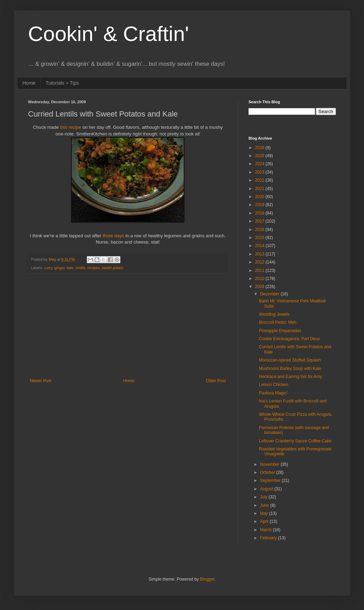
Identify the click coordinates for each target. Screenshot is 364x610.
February (269, 538)
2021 (260, 189)
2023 (260, 172)
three (108, 236)
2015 (260, 238)
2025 (260, 156)
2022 (260, 180)
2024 (260, 164)
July (264, 497)
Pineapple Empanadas (280, 331)
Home (29, 83)
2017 (260, 221)
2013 (260, 254)
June (265, 505)
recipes (94, 268)
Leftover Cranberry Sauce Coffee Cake (295, 441)
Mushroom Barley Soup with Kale (290, 369)
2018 (260, 213)
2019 (260, 205)
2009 (260, 287)
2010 (260, 279)
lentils (80, 268)
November (270, 464)
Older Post (216, 381)
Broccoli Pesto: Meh (278, 322)
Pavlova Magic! (273, 393)
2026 (260, 148)
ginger (59, 268)
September (271, 481)
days (120, 236)
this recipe (71, 127)
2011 (260, 271)
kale (70, 268)
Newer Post (41, 381)
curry (48, 268)
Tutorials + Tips (62, 83)
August (267, 489)
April (265, 521)
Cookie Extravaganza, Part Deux (289, 339)
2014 (260, 246)
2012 (260, 262)
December (270, 294)
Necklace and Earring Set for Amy (290, 377)
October (268, 472)
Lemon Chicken (274, 385)
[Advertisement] (128, 326)
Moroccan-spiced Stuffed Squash (290, 360)
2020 (260, 197)
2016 (260, 230)
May (265, 513)
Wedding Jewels (274, 314)
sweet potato (113, 268)
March (267, 530)
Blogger (207, 579)
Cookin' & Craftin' (108, 34)
